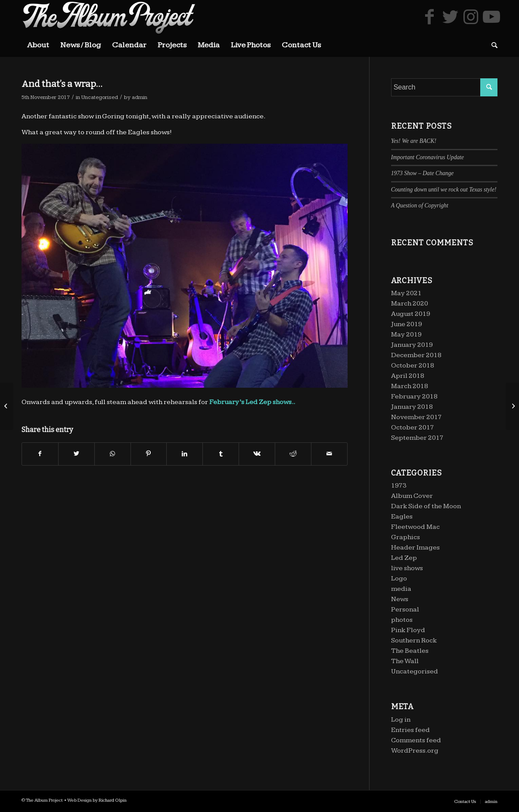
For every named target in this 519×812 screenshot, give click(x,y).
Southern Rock (414, 641)
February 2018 (414, 397)
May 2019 (406, 335)
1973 (399, 486)
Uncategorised (100, 97)
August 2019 (411, 314)
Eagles (402, 517)
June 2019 (407, 324)
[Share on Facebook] (40, 454)
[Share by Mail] (329, 454)
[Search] (492, 45)
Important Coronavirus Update (427, 157)
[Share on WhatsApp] (113, 454)
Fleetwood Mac (415, 527)
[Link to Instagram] (471, 17)
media (401, 589)
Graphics (406, 537)
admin (140, 97)
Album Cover (412, 496)
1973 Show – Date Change (423, 173)
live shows (407, 568)
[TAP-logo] (109, 17)
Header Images (415, 548)
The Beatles (410, 651)
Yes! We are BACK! (414, 141)
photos (402, 620)
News (400, 599)
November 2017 (416, 417)
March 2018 (410, 386)
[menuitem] (38, 45)
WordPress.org (415, 751)
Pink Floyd (408, 630)
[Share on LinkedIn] (185, 454)
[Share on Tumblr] (221, 454)
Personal (405, 610)
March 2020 (410, 304)
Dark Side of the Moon (426, 506)
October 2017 (413, 428)
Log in (401, 720)
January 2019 (412, 345)
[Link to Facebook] (429, 17)
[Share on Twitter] (76, 454)
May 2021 (406, 293)
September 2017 (417, 438)
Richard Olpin (113, 800)
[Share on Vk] (257, 454)
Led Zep (258, 402)
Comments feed (416, 740)
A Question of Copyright (420, 205)
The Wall (405, 661)
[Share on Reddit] (293, 454)
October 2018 (413, 366)
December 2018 (416, 355)
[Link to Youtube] (491, 17)
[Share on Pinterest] (149, 454)
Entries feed (410, 730)
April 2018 (408, 376)
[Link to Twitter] (450, 17)
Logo (399, 579)
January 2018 (412, 407)
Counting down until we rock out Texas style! (444, 190)
